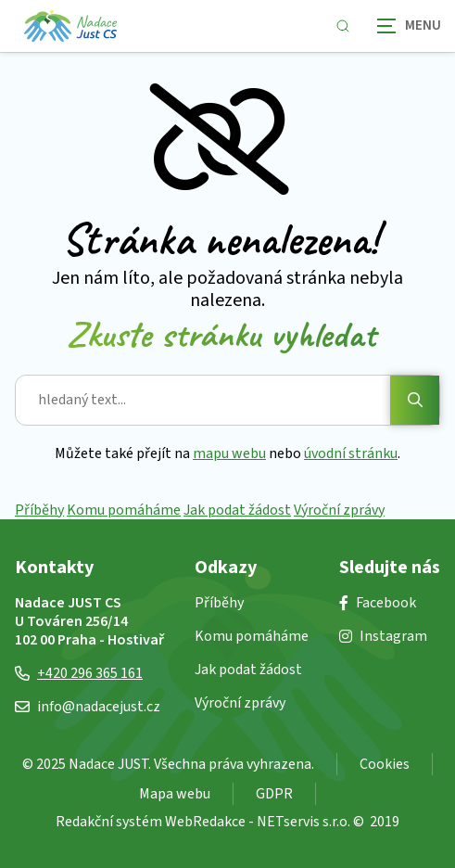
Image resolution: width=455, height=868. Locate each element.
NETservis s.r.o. (303, 822)
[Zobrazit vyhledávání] (343, 26)
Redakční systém (109, 822)
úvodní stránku (351, 453)
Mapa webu (175, 794)
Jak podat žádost (237, 510)
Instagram (383, 636)
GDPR (274, 794)
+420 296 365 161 (79, 673)
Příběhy (39, 510)
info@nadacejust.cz (88, 707)
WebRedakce (205, 822)
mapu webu (229, 453)
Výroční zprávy (339, 510)
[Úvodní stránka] (70, 26)
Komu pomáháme (124, 510)
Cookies (385, 764)
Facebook (378, 603)
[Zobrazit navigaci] (409, 26)
